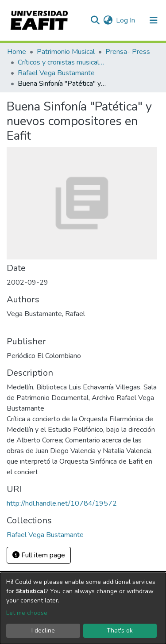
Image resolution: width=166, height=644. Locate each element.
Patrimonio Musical (66, 52)
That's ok (120, 631)
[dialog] (83, 608)
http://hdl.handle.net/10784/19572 (62, 503)
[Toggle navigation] (154, 20)
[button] (108, 20)
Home (17, 52)
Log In (126, 20)
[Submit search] (95, 20)
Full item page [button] (39, 555)
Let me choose (27, 613)
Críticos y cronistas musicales (62, 62)
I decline (43, 631)
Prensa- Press (128, 52)
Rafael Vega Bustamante (56, 73)
